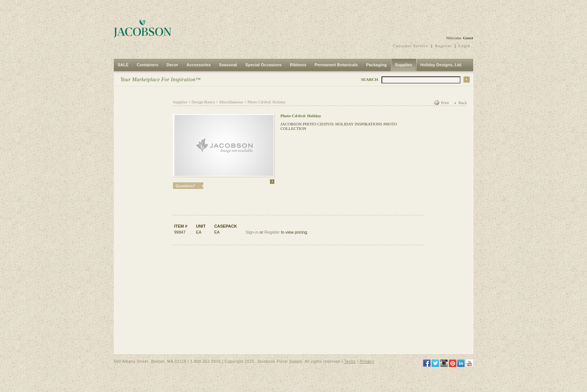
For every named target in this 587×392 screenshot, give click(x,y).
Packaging (376, 65)
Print (445, 103)
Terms (350, 361)
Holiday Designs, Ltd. (441, 65)
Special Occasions (263, 65)
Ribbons (298, 65)
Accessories (199, 65)
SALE (123, 65)
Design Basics (203, 102)
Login (464, 46)
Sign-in (252, 232)
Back (463, 103)
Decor (172, 65)
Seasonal (228, 65)
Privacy (367, 361)
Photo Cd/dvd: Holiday (267, 102)
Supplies (404, 65)
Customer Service (411, 46)
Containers (147, 65)
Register (443, 46)
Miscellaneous (231, 102)
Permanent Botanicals (336, 65)
